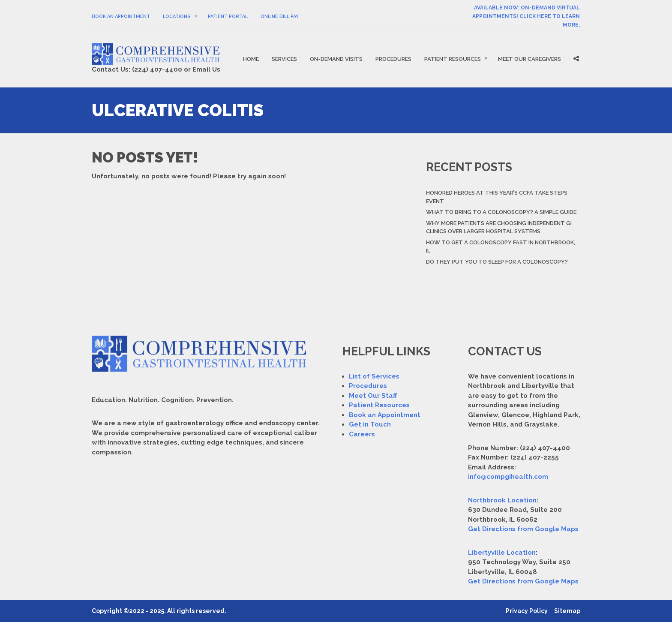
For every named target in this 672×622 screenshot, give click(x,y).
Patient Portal (228, 17)
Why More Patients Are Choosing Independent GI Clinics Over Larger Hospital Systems (499, 227)
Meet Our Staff (373, 396)
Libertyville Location (502, 553)
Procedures (393, 59)
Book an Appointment (385, 415)
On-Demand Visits (336, 59)
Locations (177, 17)
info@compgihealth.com (508, 477)
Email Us (206, 69)
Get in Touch (370, 424)
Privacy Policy (527, 611)
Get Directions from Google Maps (523, 529)
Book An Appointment (121, 17)
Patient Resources (453, 59)
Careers (362, 434)
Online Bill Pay (280, 17)
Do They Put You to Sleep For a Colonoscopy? (497, 262)
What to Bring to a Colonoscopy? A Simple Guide (501, 212)
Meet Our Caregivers (529, 59)
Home (251, 59)
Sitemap (567, 611)
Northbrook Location (502, 500)
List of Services (374, 376)
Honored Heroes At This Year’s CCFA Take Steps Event (497, 197)
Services (284, 59)
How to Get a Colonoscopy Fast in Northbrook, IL (501, 247)
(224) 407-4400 (157, 69)
